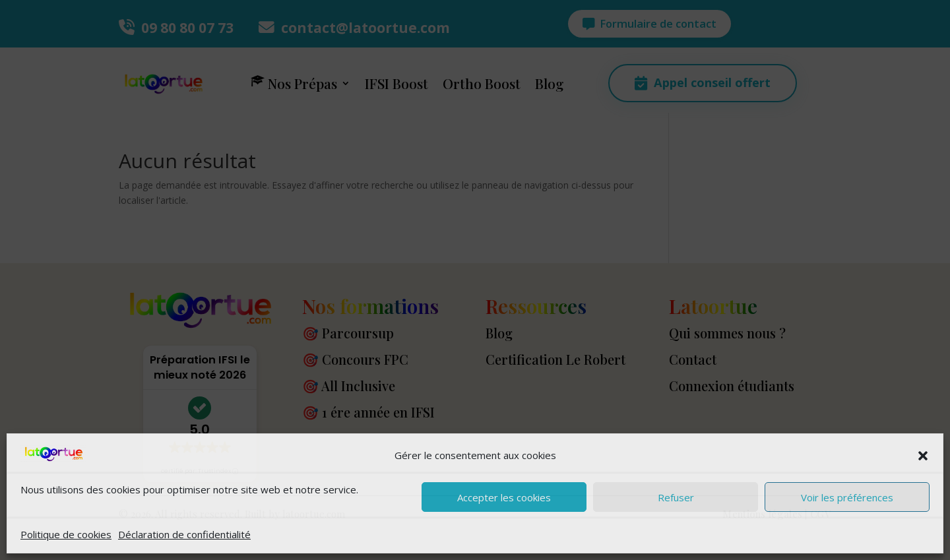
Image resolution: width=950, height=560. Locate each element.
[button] (923, 456)
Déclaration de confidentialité (184, 534)
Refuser (676, 497)
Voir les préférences (847, 497)
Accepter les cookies (504, 497)
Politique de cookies (66, 534)
